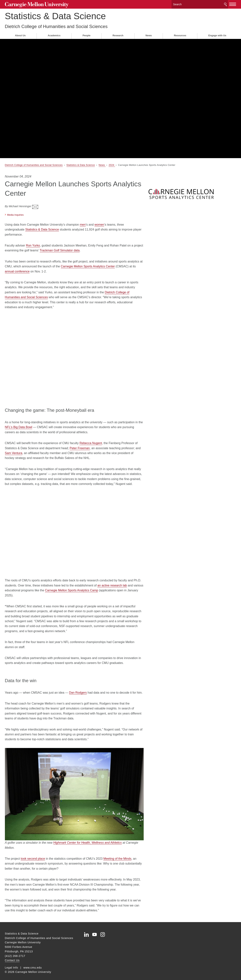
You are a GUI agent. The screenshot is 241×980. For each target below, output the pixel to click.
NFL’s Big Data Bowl (19, 423)
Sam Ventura (14, 449)
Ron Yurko (33, 242)
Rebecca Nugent (91, 439)
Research (118, 34)
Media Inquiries (15, 211)
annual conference (17, 267)
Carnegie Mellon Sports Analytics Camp (72, 586)
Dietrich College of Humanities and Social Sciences (56, 25)
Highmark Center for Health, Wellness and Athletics (88, 839)
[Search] (200, 4)
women (99, 221)
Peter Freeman (80, 444)
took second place (33, 855)
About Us (20, 34)
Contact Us (12, 956)
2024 (112, 163)
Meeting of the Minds (117, 855)
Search (225, 4)
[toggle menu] (233, 3)
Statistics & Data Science (55, 15)
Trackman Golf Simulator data (60, 247)
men (83, 221)
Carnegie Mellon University (34, 4)
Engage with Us (217, 34)
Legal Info (11, 964)
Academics (54, 34)
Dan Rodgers (78, 689)
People (86, 34)
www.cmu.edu (33, 964)
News (149, 34)
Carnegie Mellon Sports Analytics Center (88, 263)
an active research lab (112, 581)
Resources (180, 34)
